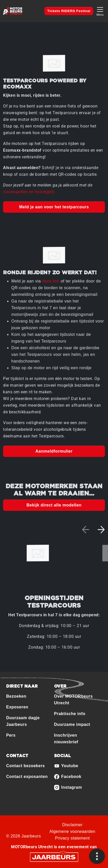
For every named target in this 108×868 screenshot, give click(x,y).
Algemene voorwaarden (72, 831)
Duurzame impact (72, 724)
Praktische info (70, 714)
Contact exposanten (27, 777)
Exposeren (17, 707)
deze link (51, 281)
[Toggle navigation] (100, 11)
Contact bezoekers (26, 766)
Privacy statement (72, 838)
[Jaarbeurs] (54, 857)
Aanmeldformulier (54, 451)
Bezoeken (16, 696)
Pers (11, 735)
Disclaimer (72, 825)
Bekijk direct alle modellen (54, 505)
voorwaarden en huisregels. (29, 192)
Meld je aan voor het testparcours (54, 207)
